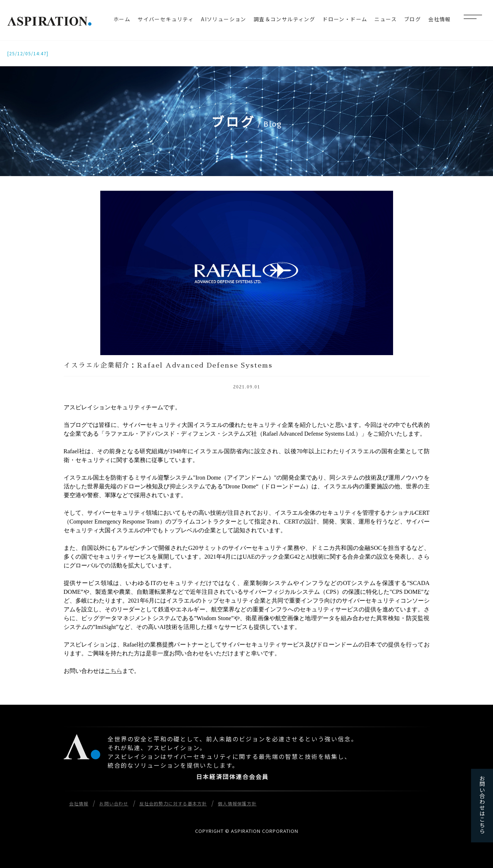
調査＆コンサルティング (284, 19)
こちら (113, 671)
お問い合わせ (114, 803)
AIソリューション (224, 19)
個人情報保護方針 (237, 803)
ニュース (386, 19)
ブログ (412, 19)
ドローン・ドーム (345, 19)
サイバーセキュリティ (166, 19)
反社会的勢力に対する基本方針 (173, 803)
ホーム (122, 19)
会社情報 (440, 19)
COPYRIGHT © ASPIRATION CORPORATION (247, 831)
